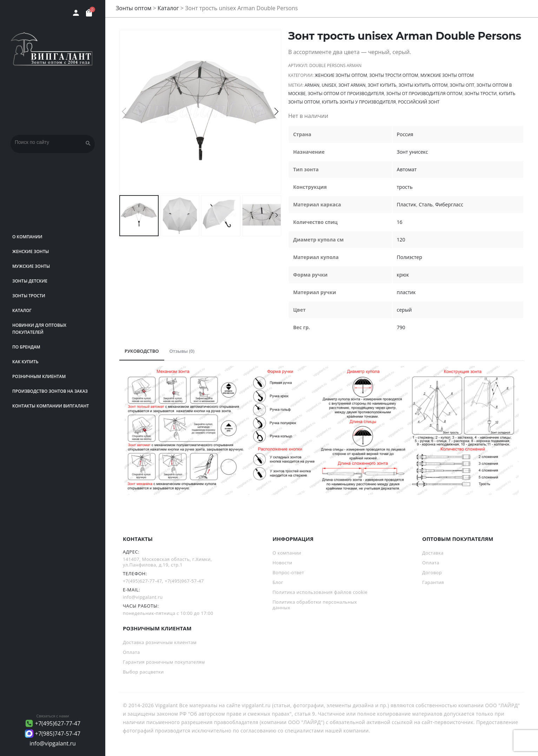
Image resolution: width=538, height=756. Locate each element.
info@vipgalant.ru (53, 743)
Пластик (407, 204)
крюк (403, 275)
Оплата (431, 563)
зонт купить (382, 85)
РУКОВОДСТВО (142, 351)
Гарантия (433, 582)
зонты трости (481, 94)
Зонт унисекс (413, 152)
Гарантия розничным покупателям (164, 662)
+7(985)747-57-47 (58, 734)
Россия (405, 134)
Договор (432, 572)
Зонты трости (29, 296)
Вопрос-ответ (288, 572)
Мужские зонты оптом (447, 75)
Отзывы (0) (182, 351)
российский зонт (419, 102)
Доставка (433, 553)
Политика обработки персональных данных (315, 605)
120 (401, 240)
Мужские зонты (31, 266)
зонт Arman (352, 85)
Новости (283, 563)
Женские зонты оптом (341, 75)
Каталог (22, 310)
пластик (406, 292)
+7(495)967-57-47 (184, 581)
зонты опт (462, 85)
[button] (276, 112)
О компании (27, 237)
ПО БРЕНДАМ (26, 347)
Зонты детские (30, 281)
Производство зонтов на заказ (50, 391)
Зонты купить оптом (423, 85)
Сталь (426, 204)
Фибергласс (449, 204)
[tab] (142, 351)
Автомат (407, 169)
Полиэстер (410, 257)
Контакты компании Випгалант (51, 406)
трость (405, 187)
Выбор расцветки (143, 672)
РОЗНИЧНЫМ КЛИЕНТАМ (39, 376)
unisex (329, 85)
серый (404, 310)
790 (401, 327)
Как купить (25, 362)
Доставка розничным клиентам (160, 642)
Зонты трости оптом (394, 75)
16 (400, 222)
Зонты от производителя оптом (424, 94)
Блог (278, 582)
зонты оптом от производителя (346, 94)
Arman (312, 85)
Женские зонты (31, 251)
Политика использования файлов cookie (320, 592)
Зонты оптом (134, 8)
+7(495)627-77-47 (58, 723)
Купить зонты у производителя (359, 102)
